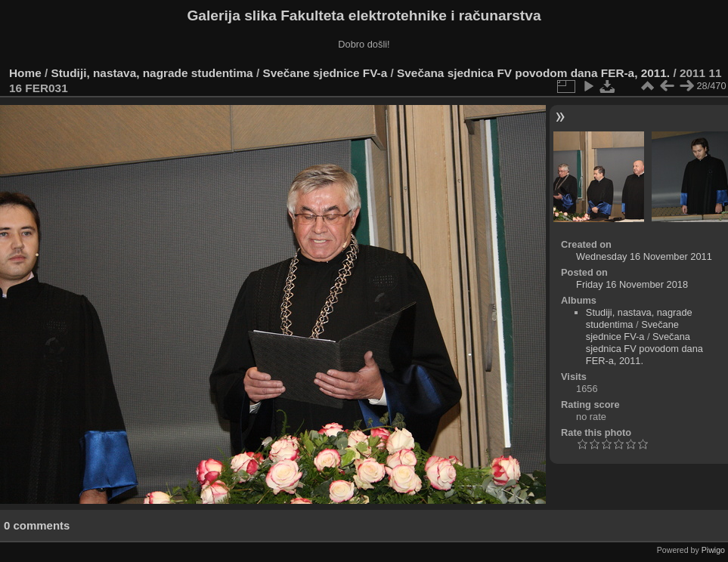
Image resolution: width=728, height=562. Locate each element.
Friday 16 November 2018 (632, 284)
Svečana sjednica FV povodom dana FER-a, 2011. (533, 73)
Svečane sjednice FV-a (325, 73)
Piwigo (713, 550)
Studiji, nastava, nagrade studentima (152, 73)
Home (25, 73)
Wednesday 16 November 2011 (644, 256)
